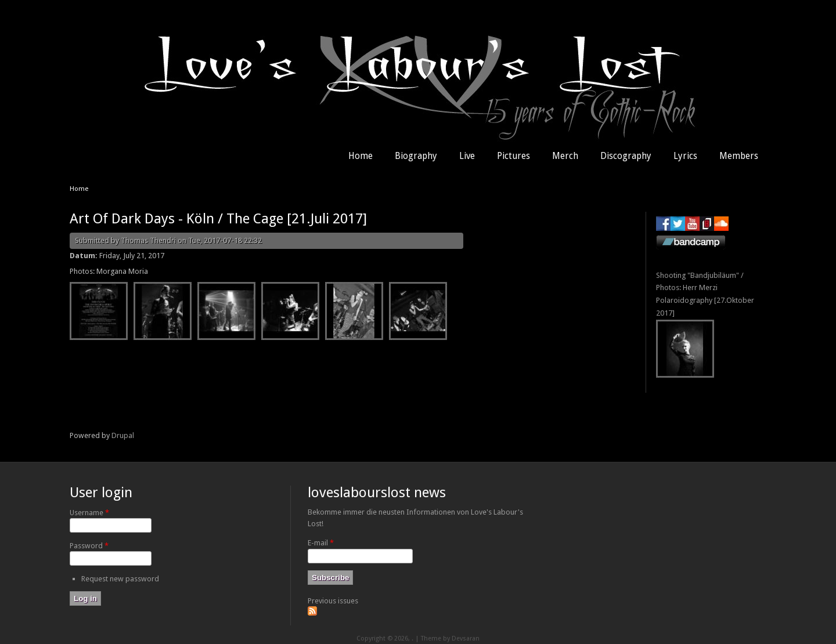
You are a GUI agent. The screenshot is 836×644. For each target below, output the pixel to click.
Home (361, 156)
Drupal (123, 435)
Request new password (120, 579)
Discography (626, 156)
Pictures (514, 156)
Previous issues (333, 601)
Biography (416, 156)
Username (89, 513)
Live (467, 156)
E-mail (321, 543)
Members (739, 156)
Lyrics (685, 156)
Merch (565, 156)
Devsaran (466, 638)
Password (89, 546)
